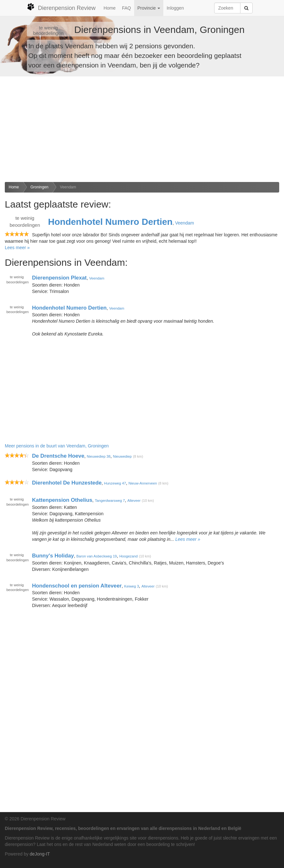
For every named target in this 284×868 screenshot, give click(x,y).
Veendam (68, 187)
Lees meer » (17, 248)
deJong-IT (40, 854)
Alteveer (134, 501)
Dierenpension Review (61, 7)
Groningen (39, 187)
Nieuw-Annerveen (143, 483)
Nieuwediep (122, 456)
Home (110, 8)
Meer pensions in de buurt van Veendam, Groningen (57, 446)
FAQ (126, 8)
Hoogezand (129, 556)
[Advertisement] (142, 129)
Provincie (149, 8)
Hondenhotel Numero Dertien (110, 222)
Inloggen (175, 8)
